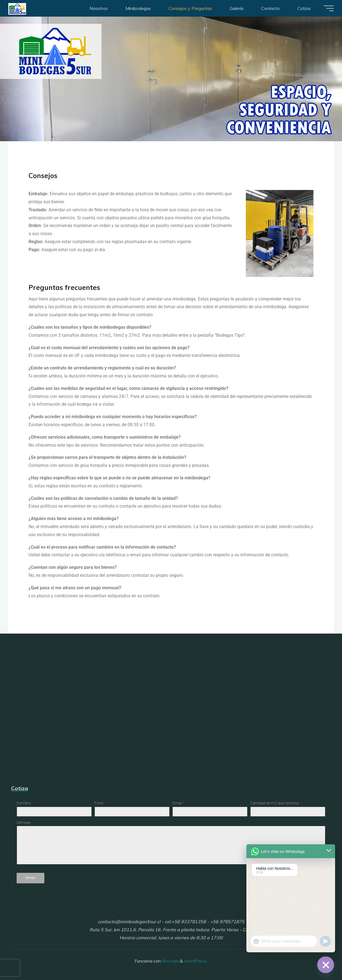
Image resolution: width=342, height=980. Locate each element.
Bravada (170, 959)
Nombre (25, 803)
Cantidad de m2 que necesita (275, 803)
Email (178, 803)
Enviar (30, 878)
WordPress (195, 959)
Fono (100, 803)
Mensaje (24, 822)
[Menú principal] (326, 8)
